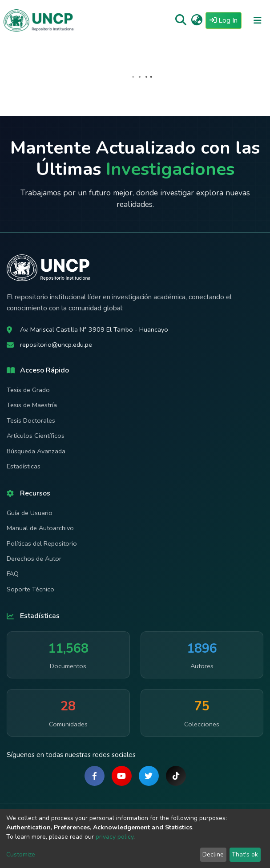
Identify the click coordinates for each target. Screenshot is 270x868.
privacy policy (115, 837)
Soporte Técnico (30, 589)
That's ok (245, 854)
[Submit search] (181, 20)
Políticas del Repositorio (42, 543)
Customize (21, 854)
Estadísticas (24, 466)
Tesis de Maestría (32, 405)
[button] (197, 20)
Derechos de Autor (34, 559)
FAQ (13, 574)
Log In (226, 20)
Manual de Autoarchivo (40, 528)
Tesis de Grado (28, 390)
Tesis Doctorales (31, 420)
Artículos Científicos (36, 436)
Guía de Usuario (30, 513)
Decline (213, 854)
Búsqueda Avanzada (36, 451)
